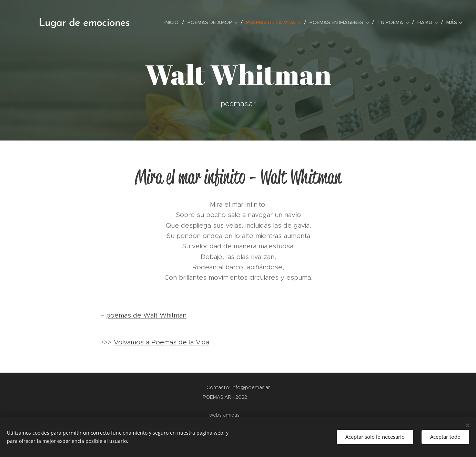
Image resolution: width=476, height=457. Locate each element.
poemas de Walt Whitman (146, 315)
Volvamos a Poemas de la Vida (161, 342)
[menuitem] (173, 22)
